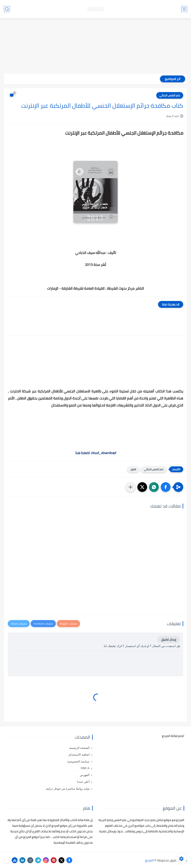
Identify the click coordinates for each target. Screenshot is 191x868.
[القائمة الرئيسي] (184, 9)
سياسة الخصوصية (78, 761)
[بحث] (7, 9)
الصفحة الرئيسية (79, 748)
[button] (166, 487)
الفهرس (85, 775)
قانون (133, 469)
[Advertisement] (95, 46)
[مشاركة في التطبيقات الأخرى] (131, 487)
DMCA (85, 768)
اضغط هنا (96, 453)
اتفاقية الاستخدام (79, 755)
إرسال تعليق (169, 639)
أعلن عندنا (83, 782)
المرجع (149, 860)
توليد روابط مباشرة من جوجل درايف (68, 789)
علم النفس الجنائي (170, 95)
